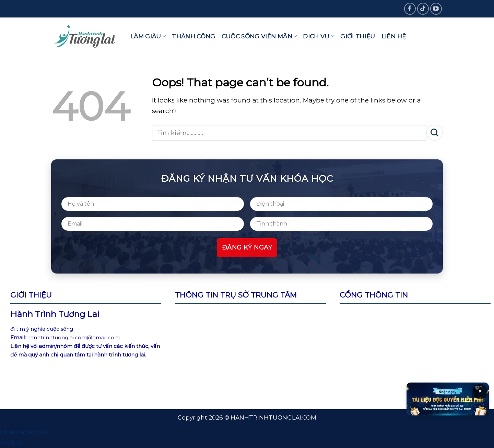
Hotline (12, 443)
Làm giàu (148, 36)
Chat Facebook (24, 432)
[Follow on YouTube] (436, 9)
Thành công (193, 36)
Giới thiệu (358, 36)
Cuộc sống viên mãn (259, 36)
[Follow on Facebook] (410, 9)
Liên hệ (394, 36)
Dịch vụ (319, 36)
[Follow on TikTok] (423, 9)
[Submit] (434, 133)
